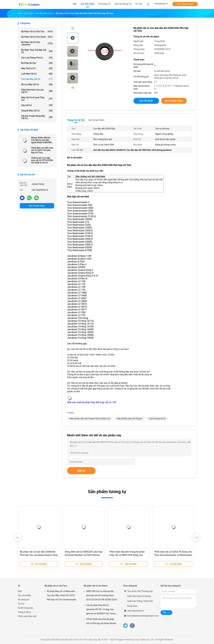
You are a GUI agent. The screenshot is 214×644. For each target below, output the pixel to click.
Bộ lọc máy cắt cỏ (37, 84)
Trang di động (24, 612)
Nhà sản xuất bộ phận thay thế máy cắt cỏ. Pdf (92, 402)
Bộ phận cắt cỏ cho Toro (37, 32)
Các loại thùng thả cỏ (37, 58)
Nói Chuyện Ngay (185, 4)
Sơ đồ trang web (25, 608)
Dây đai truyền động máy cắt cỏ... (37, 117)
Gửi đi (81, 471)
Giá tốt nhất (146, 101)
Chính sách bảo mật (27, 616)
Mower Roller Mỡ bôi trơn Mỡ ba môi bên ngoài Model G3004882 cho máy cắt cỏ (42, 140)
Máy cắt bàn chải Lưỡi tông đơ (130, 419)
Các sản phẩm (24, 595)
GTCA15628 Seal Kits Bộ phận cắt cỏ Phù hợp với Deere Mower (101, 621)
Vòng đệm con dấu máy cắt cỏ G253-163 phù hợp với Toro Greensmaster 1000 (42, 150)
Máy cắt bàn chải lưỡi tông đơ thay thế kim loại (90, 419)
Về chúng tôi (24, 600)
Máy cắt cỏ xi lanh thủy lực (37, 99)
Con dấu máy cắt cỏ (37, 79)
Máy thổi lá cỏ (37, 68)
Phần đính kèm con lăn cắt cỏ (37, 91)
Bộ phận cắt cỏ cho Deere (37, 37)
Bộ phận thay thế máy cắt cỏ (37, 51)
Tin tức (21, 604)
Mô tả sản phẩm (97, 120)
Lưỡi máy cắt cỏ (37, 74)
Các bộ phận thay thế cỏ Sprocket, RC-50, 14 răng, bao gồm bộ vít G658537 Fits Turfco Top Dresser (101, 610)
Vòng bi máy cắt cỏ (37, 111)
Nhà (20, 591)
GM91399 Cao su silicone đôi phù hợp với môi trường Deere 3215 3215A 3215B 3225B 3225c (102, 595)
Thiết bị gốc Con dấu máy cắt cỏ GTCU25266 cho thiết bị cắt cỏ (42, 160)
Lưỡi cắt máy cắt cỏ (157, 419)
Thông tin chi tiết (76, 120)
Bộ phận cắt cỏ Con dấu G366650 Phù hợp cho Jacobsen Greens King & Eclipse (39, 555)
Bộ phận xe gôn (37, 63)
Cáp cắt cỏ (37, 105)
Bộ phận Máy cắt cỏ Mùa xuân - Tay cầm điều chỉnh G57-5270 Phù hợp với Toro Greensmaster (62, 595)
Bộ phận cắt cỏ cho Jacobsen (37, 43)
